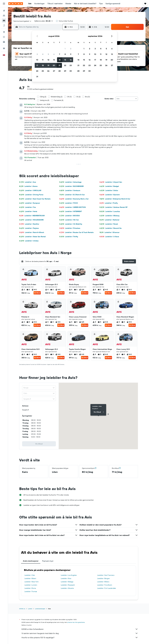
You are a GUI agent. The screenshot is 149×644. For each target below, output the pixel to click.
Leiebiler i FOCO (69, 203)
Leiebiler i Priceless (70, 228)
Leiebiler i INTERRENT (71, 211)
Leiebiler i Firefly (109, 203)
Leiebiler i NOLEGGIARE (31, 220)
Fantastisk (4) (59, 100)
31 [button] (37, 77)
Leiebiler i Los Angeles (69, 575)
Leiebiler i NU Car (69, 220)
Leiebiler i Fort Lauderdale (107, 588)
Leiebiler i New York (31, 582)
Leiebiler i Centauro (70, 190)
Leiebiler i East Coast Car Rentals (35, 199)
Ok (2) (78, 97)
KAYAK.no (22, 609)
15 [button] (65, 60)
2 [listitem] (23, 290)
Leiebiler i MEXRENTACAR (32, 216)
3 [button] (37, 54)
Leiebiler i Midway (109, 216)
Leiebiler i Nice (66, 578)
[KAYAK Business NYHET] (4, 42)
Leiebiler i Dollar (109, 190)
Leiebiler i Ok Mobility (71, 224)
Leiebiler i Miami (30, 578)
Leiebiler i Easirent (110, 195)
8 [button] (65, 54)
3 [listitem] (76, 290)
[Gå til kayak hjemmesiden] (16, 4)
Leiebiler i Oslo (30, 575)
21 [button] (60, 65)
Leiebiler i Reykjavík (68, 585)
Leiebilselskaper (40, 609)
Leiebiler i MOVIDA (70, 216)
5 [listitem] (71, 290)
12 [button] (48, 60)
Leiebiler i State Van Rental (32, 237)
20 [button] (54, 65)
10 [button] (37, 60)
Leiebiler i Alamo (28, 186)
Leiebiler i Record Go (111, 228)
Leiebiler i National (109, 220)
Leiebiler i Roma (30, 588)
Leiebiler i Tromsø (31, 591)
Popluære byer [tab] (48, 561)
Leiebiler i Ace (28, 182)
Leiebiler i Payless (29, 228)
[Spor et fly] (4, 37)
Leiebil (30, 609)
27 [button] (54, 71)
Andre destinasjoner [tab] (31, 561)
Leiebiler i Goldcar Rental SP (113, 207)
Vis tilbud (37, 293)
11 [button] (43, 60)
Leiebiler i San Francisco (106, 575)
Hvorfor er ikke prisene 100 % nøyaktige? (80, 637)
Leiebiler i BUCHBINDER (71, 186)
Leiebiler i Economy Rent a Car (74, 199)
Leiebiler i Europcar (30, 203)
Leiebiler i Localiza (110, 211)
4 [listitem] (47, 290)
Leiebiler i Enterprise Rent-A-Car (115, 199)
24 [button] (37, 71)
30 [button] (71, 71)
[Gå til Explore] (4, 32)
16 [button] (71, 60)
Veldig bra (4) (45, 100)
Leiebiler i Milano (103, 582)
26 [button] (48, 71)
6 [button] (54, 54)
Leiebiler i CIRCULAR (30, 190)
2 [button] (71, 49)
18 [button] (43, 65)
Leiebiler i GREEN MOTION (73, 207)
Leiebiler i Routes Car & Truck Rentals (76, 232)
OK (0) (69, 97)
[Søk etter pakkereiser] (4, 25)
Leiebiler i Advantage (70, 182)
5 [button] (48, 54)
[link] (39, 444)
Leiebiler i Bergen (103, 578)
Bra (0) (87, 97)
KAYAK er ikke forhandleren (80, 629)
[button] (4, 4)
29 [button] (65, 71)
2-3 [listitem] (129, 290)
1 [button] (65, 49)
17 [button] (37, 65)
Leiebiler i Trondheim (105, 585)
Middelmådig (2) (57, 97)
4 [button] (43, 54)
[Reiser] (4, 48)
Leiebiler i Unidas (29, 241)
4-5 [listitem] (34, 290)
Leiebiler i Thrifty (69, 237)
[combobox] (22, 21)
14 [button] (60, 60)
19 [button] (48, 65)
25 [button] (43, 71)
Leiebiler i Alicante (67, 588)
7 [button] (59, 54)
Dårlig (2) (43, 97)
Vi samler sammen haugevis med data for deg (80, 633)
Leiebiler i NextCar (29, 224)
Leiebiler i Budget (109, 186)
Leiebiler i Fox (28, 207)
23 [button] (71, 65)
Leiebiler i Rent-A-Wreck (32, 232)
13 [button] (54, 60)
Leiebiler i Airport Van (111, 182)
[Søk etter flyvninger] (4, 11)
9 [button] (71, 54)
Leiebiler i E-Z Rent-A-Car (72, 195)
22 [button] (65, 65)
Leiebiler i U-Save (109, 237)
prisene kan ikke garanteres (76, 622)
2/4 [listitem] (82, 290)
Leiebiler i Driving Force (31, 195)
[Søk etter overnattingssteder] (4, 16)
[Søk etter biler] (4, 20)
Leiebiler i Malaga (67, 582)
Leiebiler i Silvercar (109, 232)
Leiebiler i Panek (109, 224)
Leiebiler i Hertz (28, 211)
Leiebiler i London (31, 585)
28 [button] (59, 71)
